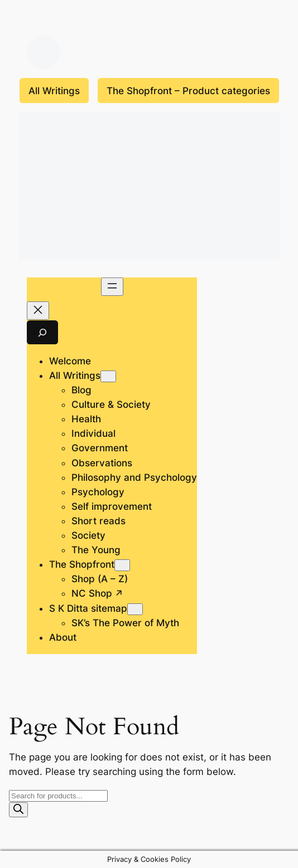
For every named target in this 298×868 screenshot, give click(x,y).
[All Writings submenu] (108, 376)
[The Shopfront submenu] (122, 565)
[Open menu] (112, 287)
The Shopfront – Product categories (188, 91)
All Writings (54, 91)
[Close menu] (38, 311)
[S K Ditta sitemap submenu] (135, 609)
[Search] (18, 810)
